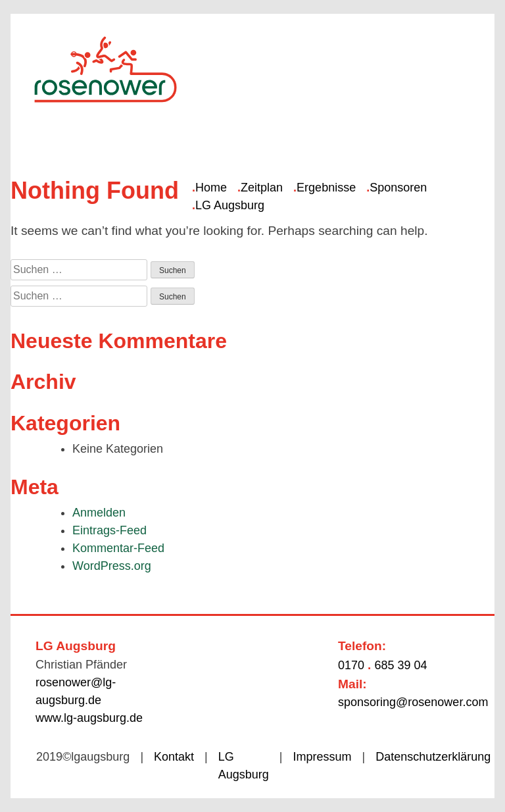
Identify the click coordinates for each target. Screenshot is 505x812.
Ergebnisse (326, 188)
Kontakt (174, 757)
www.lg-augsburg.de (89, 718)
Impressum (323, 757)
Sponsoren (398, 188)
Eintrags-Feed (109, 530)
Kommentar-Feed (118, 548)
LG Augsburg (230, 205)
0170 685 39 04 (382, 665)
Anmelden (99, 513)
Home (211, 188)
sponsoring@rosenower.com (413, 702)
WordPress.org (112, 566)
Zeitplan (262, 188)
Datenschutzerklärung (433, 757)
